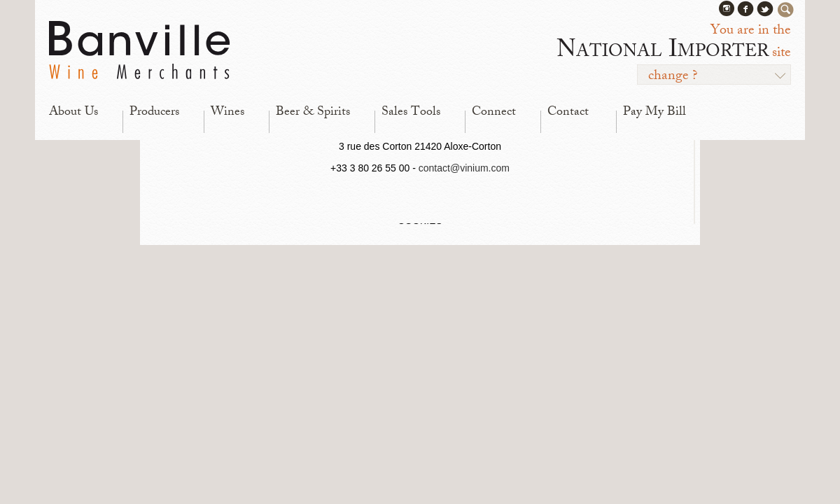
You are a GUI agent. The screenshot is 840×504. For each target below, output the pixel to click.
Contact (568, 113)
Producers (154, 113)
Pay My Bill (654, 113)
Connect (494, 113)
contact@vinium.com (464, 168)
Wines (227, 113)
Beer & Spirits (313, 113)
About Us (73, 113)
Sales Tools (411, 113)
